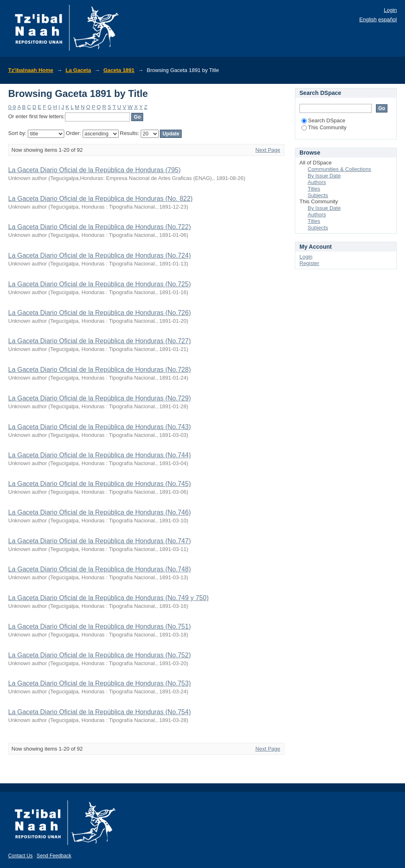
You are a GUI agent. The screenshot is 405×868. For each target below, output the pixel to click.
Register (309, 263)
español (387, 19)
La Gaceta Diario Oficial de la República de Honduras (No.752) (99, 655)
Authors (317, 182)
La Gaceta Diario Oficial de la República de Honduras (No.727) (99, 341)
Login (390, 10)
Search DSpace (323, 120)
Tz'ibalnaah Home (31, 70)
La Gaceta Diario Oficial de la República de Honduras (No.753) (99, 683)
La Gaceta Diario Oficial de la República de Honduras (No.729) (99, 398)
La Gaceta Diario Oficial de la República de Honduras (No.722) (99, 227)
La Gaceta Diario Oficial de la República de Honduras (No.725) (99, 284)
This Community (324, 127)
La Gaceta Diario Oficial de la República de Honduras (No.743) (99, 427)
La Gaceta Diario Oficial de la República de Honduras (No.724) (99, 255)
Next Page (268, 150)
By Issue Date (324, 176)
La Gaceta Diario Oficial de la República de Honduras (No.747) (99, 541)
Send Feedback (54, 856)
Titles (314, 189)
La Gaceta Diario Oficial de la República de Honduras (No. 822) (100, 199)
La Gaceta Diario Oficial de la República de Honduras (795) (94, 170)
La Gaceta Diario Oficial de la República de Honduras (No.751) (99, 626)
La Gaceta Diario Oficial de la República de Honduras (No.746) (99, 512)
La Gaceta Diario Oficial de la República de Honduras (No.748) (99, 569)
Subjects (318, 195)
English (368, 19)
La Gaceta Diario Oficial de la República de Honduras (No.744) (99, 455)
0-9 (12, 107)
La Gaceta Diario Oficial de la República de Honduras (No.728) (99, 370)
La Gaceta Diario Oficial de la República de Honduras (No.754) (99, 712)
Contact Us (20, 856)
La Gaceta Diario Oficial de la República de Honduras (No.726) (99, 313)
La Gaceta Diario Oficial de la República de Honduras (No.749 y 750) (108, 598)
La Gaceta (78, 70)
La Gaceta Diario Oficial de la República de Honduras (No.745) (99, 484)
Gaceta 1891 (119, 70)
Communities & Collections (339, 169)
